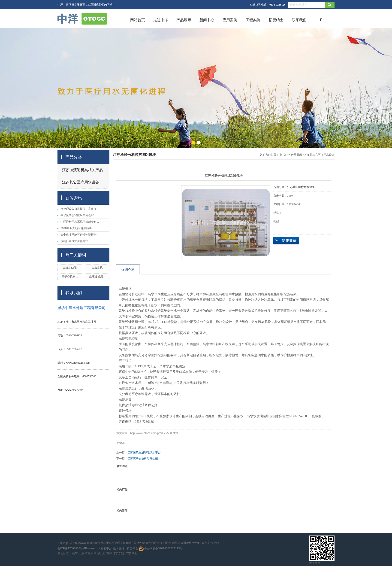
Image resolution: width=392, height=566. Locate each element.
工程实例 (253, 20)
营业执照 (315, 563)
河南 (94, 553)
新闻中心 (207, 20)
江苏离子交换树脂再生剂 (143, 459)
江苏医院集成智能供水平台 (144, 453)
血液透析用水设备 (189, 543)
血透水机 (97, 268)
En (322, 20)
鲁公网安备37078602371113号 (161, 548)
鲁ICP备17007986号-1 (71, 548)
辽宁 (115, 553)
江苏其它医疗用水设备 (81, 182)
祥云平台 (106, 548)
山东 (75, 553)
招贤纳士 (276, 20)
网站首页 (138, 20)
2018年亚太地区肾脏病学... (77, 228)
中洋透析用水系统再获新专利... (80, 222)
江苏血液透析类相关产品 (82, 170)
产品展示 (184, 20)
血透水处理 (70, 268)
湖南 (87, 553)
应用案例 (230, 20)
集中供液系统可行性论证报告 (78, 235)
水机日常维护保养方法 (74, 241)
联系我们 (299, 20)
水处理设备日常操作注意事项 (78, 209)
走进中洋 (161, 20)
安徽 (122, 553)
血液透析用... (97, 277)
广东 (128, 553)
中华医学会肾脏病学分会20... (78, 215)
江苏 (81, 553)
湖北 (134, 553)
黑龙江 (102, 553)
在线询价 (286, 241)
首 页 (283, 155)
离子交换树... (70, 277)
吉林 (109, 553)
